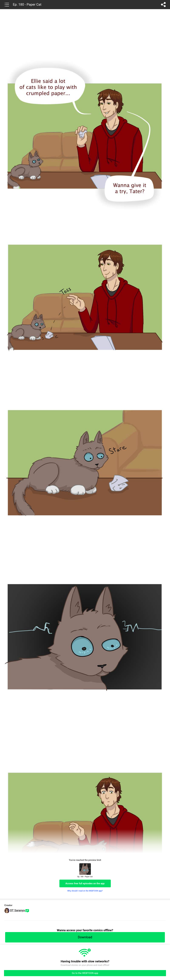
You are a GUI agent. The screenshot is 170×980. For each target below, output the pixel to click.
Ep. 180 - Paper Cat (27, 4)
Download (85, 937)
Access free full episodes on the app (85, 883)
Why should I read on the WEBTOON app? (85, 891)
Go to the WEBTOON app (85, 973)
